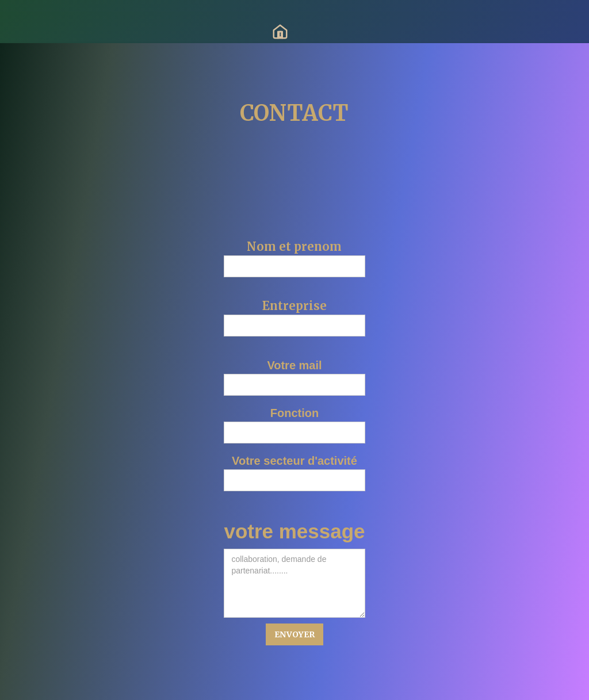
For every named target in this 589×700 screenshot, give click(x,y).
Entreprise (294, 306)
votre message (294, 531)
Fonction (294, 413)
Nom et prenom (294, 247)
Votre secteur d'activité (294, 461)
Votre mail (294, 365)
